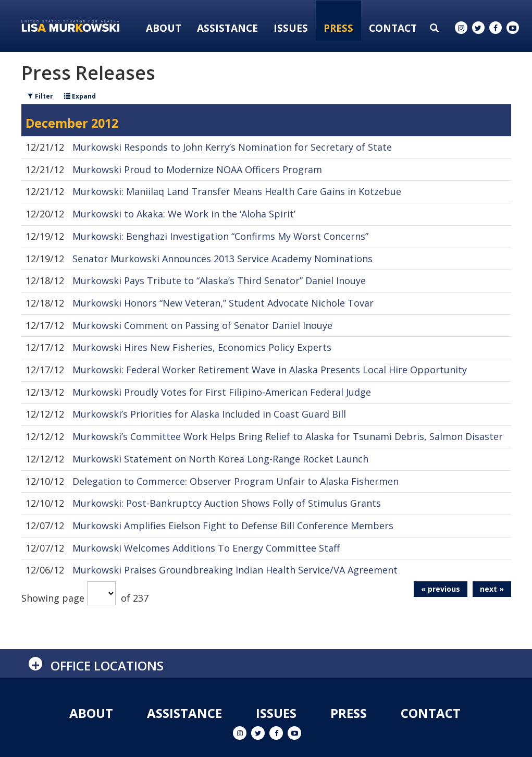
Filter (40, 96)
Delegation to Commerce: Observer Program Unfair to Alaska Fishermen (236, 481)
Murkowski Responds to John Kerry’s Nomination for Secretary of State (232, 147)
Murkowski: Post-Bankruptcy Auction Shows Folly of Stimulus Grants (227, 503)
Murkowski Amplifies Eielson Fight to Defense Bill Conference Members (233, 526)
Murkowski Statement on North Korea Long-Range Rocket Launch (220, 459)
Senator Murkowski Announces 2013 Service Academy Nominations (222, 259)
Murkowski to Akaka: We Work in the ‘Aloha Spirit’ (184, 214)
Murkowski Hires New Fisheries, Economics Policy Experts (202, 347)
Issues (291, 28)
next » (492, 589)
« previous (441, 589)
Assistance (227, 28)
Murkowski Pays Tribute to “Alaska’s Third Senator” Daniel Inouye (219, 280)
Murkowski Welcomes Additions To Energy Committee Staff (206, 548)
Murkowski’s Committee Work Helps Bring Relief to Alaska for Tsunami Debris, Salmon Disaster (288, 436)
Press (338, 28)
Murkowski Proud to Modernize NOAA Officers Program (197, 169)
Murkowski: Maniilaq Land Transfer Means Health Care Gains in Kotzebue (237, 191)
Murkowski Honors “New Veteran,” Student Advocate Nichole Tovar (223, 303)
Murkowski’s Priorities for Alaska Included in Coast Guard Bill (209, 414)
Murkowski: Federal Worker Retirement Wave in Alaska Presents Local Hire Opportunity (270, 370)
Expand (80, 96)
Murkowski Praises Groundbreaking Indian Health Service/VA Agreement (235, 570)
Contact (393, 28)
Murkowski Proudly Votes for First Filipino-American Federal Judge (222, 392)
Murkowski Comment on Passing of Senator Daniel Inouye (202, 325)
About (164, 28)
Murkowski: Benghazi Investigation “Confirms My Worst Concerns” (220, 236)
